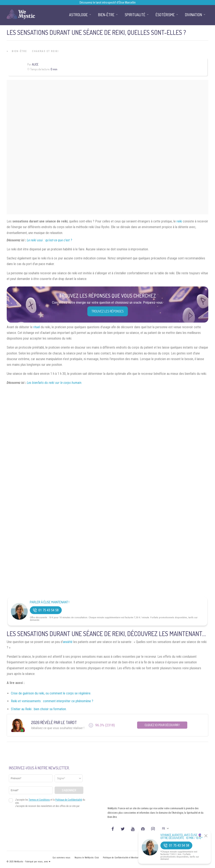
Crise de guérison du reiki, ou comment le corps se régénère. (51, 693)
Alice (35, 64)
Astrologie (78, 15)
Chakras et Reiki (45, 51)
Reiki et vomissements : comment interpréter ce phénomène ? (52, 701)
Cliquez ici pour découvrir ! (162, 725)
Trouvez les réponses (108, 311)
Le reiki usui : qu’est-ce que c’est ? (49, 240)
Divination (193, 15)
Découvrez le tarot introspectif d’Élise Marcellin (108, 3)
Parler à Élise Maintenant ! (50, 602)
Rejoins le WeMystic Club (87, 858)
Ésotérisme (165, 15)
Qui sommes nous (61, 858)
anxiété (68, 642)
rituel (37, 327)
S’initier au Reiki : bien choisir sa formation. (39, 709)
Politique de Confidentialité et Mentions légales (125, 858)
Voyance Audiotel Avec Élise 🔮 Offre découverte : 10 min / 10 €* (182, 837)
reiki (179, 221)
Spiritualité (135, 15)
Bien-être (19, 51)
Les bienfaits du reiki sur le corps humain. (55, 383)
